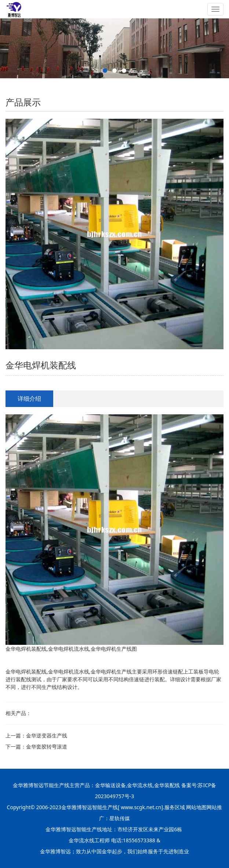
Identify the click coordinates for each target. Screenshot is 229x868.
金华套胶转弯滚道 (47, 746)
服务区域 (175, 807)
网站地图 (196, 807)
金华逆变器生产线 (47, 735)
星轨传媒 (120, 818)
